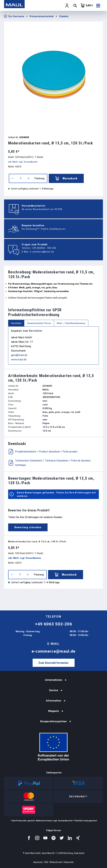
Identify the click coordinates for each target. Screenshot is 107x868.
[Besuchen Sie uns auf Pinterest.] (53, 838)
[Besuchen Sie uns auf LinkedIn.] (70, 838)
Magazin (54, 711)
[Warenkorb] (87, 5)
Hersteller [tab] (16, 323)
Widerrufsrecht (56, 862)
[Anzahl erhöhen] (29, 178)
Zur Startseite (14, 16)
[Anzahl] (21, 178)
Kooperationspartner (53, 721)
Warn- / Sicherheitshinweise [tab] (71, 323)
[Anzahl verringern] (13, 178)
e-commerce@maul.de (42, 252)
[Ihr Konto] (67, 6)
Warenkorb (66, 178)
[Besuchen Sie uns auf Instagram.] (37, 838)
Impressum (38, 862)
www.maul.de (19, 359)
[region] (53, 78)
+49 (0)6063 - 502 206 (44, 248)
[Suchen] (75, 6)
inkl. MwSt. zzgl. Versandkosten (23, 162)
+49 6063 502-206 (54, 624)
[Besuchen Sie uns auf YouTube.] (45, 838)
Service (54, 690)
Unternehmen (54, 680)
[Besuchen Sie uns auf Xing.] (78, 838)
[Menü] (99, 6)
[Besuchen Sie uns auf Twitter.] (62, 838)
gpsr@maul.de (19, 355)
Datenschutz (69, 862)
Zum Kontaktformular (54, 663)
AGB (46, 862)
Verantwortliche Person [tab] (39, 323)
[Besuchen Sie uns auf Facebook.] (29, 838)
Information (54, 701)
